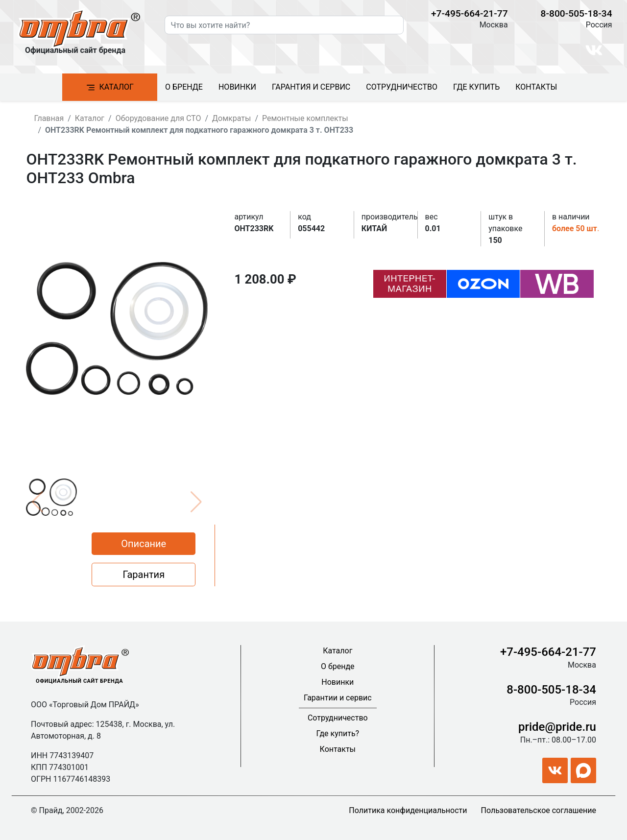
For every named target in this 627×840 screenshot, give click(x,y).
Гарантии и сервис (338, 698)
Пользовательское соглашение (538, 810)
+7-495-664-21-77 (470, 13)
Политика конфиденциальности (408, 810)
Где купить (476, 87)
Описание (144, 544)
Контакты (536, 87)
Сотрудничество (402, 87)
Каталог (110, 87)
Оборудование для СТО (158, 118)
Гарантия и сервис (311, 87)
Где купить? (338, 733)
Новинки (237, 87)
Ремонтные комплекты (305, 118)
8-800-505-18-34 (577, 13)
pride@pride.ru (557, 727)
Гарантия (144, 575)
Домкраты (231, 118)
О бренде (184, 87)
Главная (49, 118)
